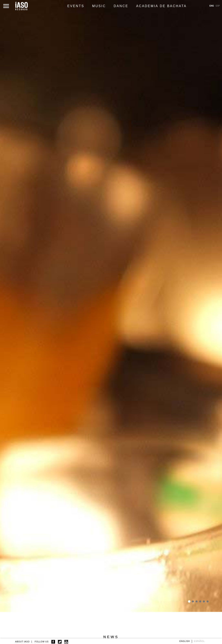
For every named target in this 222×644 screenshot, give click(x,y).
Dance (121, 6)
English (185, 641)
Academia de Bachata (161, 6)
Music (99, 6)
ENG (212, 6)
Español (199, 641)
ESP (218, 6)
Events (76, 6)
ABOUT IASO (23, 642)
